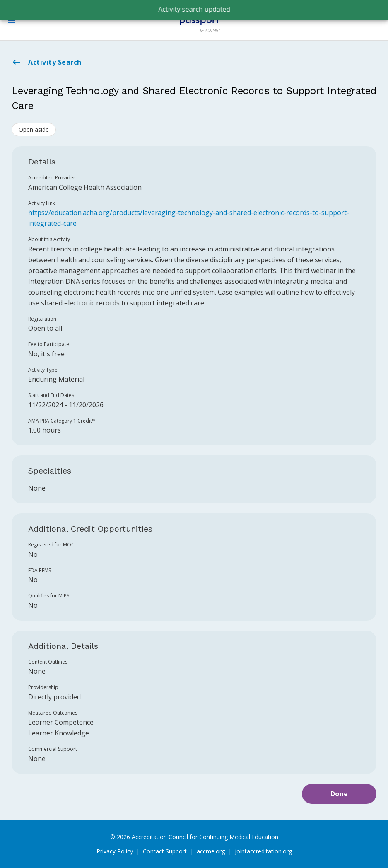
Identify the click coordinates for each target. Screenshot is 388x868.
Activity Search (47, 62)
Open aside (34, 129)
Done (339, 794)
